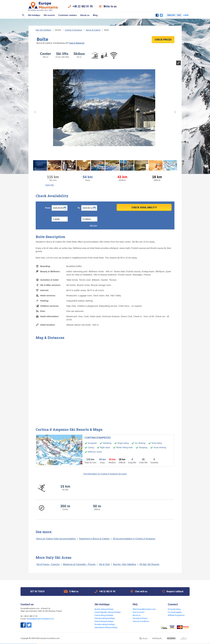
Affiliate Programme (176, 615)
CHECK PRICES (163, 39)
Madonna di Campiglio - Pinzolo (79, 564)
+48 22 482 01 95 (83, 6)
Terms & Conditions (141, 621)
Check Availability (144, 207)
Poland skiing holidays (104, 621)
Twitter (161, 15)
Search (23, 15)
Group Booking (174, 609)
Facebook (157, 15)
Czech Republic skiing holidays (108, 612)
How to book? (139, 612)
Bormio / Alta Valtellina (125, 564)
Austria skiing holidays (104, 609)
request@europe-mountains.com (40, 619)
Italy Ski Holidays (43, 30)
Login (186, 15)
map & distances (77, 43)
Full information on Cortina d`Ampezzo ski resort (105, 474)
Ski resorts (49, 15)
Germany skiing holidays (105, 618)
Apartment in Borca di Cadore (95, 539)
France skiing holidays (104, 615)
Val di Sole (104, 564)
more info (49, 185)
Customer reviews (67, 15)
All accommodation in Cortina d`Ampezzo (134, 539)
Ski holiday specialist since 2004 (43, 6)
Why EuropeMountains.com (144, 609)
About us (85, 15)
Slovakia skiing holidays (105, 624)
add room (93, 226)
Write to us (110, 6)
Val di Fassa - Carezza (48, 564)
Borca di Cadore (93, 30)
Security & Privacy (140, 618)
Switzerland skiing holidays (106, 627)
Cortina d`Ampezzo (73, 30)
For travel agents (175, 612)
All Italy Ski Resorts (149, 564)
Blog (95, 15)
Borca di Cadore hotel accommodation (56, 539)
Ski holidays (34, 15)
